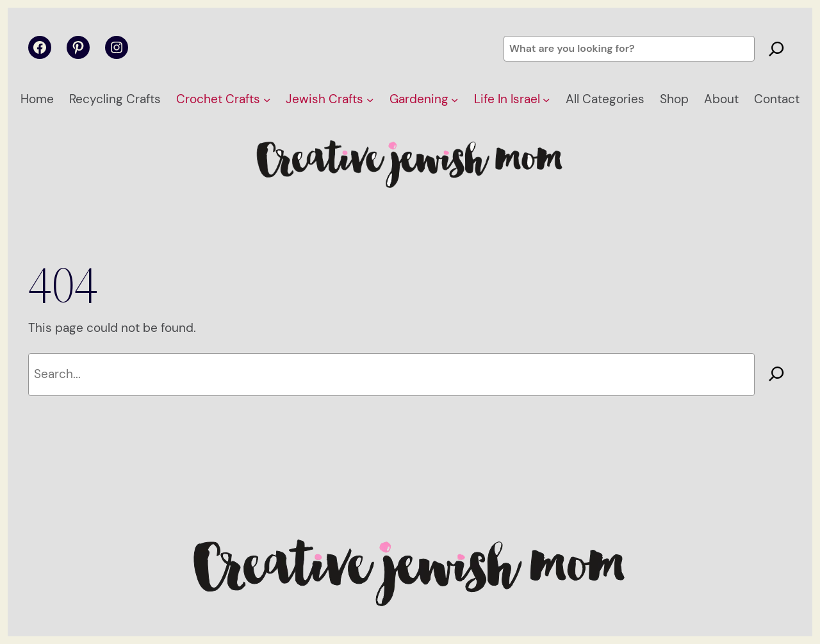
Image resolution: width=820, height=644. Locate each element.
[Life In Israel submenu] (546, 100)
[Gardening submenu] (455, 100)
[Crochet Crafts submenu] (267, 100)
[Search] (776, 49)
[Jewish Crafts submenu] (370, 100)
